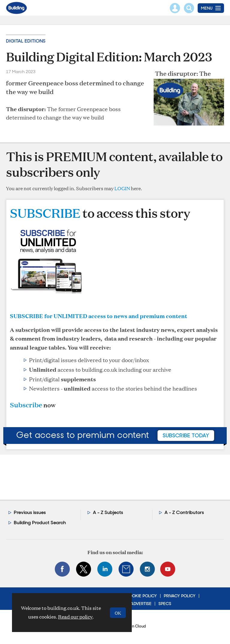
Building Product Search (40, 523)
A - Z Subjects (108, 512)
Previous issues (30, 512)
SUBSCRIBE (45, 213)
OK (118, 613)
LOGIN (122, 188)
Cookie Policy (141, 596)
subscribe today (186, 436)
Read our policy (75, 617)
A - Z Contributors (184, 512)
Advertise (141, 604)
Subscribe (26, 405)
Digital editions (26, 41)
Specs (165, 604)
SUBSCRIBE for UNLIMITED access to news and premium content (99, 316)
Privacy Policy (180, 596)
